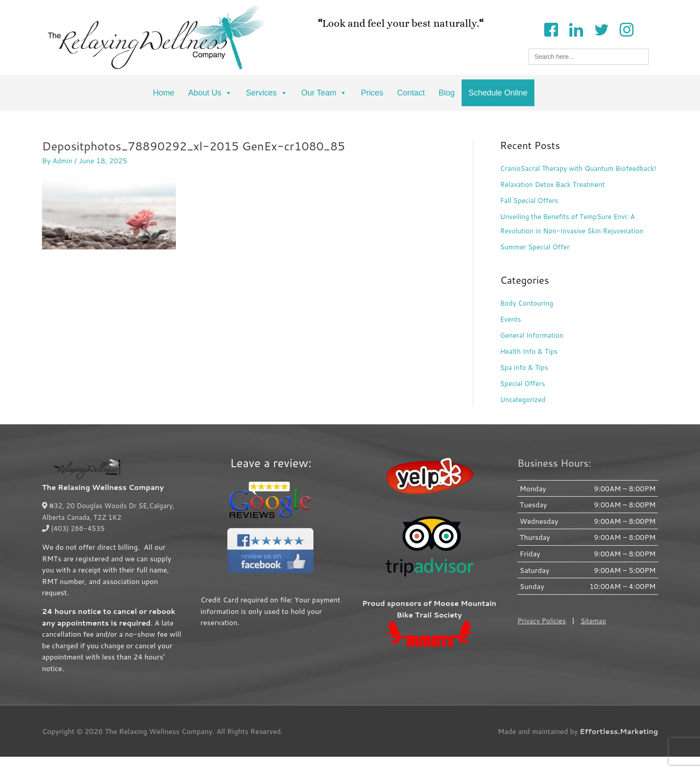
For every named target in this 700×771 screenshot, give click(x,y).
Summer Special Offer (537, 261)
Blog (446, 93)
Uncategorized (524, 413)
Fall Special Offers (531, 214)
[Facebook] (551, 29)
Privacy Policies (543, 635)
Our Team (324, 93)
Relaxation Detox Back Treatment (555, 198)
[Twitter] (601, 29)
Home (164, 93)
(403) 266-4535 (75, 542)
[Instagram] (626, 29)
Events (511, 333)
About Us (210, 93)
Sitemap (596, 635)
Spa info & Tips (525, 381)
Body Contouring (528, 317)
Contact (411, 93)
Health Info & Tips (530, 365)
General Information (533, 349)
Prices (372, 93)
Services (267, 93)
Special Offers (524, 397)
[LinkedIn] (576, 29)
